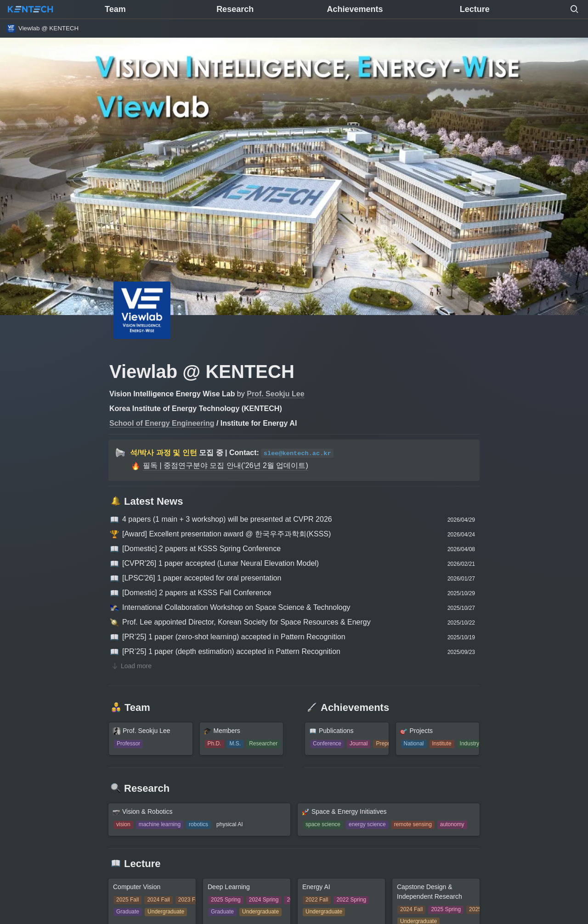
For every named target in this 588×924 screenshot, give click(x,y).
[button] (574, 9)
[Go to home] (30, 9)
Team (115, 9)
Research (235, 9)
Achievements (355, 9)
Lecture (475, 9)
